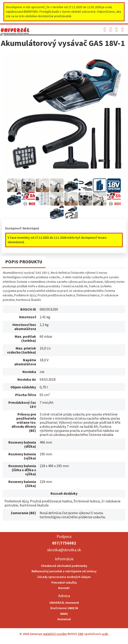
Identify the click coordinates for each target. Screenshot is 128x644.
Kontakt (64, 588)
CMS (81, 634)
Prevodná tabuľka (64, 582)
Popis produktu (24, 262)
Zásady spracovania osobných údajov (64, 577)
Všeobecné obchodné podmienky (64, 566)
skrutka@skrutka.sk (64, 550)
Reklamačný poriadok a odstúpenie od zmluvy (64, 571)
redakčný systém (55, 634)
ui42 (105, 634)
